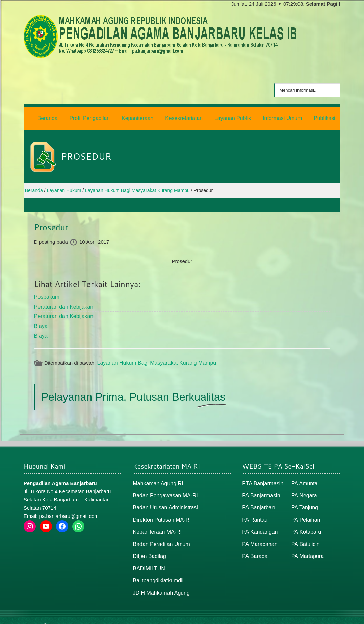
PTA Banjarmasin (262, 479)
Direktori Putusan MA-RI (160, 514)
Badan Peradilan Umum (160, 537)
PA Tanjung (304, 502)
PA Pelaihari (305, 514)
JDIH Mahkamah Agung (160, 584)
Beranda (271, 616)
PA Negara (303, 491)
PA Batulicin (305, 537)
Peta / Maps (325, 616)
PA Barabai (255, 549)
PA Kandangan (259, 525)
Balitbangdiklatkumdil (157, 572)
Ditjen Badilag (149, 549)
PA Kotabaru (305, 525)
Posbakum (46, 295)
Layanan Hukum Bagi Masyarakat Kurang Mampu (153, 359)
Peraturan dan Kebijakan (62, 304)
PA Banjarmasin (260, 491)
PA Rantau (254, 514)
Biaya (41, 323)
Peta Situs (296, 616)
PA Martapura (307, 549)
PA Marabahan (259, 537)
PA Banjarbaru (258, 502)
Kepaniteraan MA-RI (156, 525)
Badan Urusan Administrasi (164, 502)
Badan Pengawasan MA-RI (164, 491)
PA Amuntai (304, 479)
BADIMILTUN (148, 560)
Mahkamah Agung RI (157, 479)
